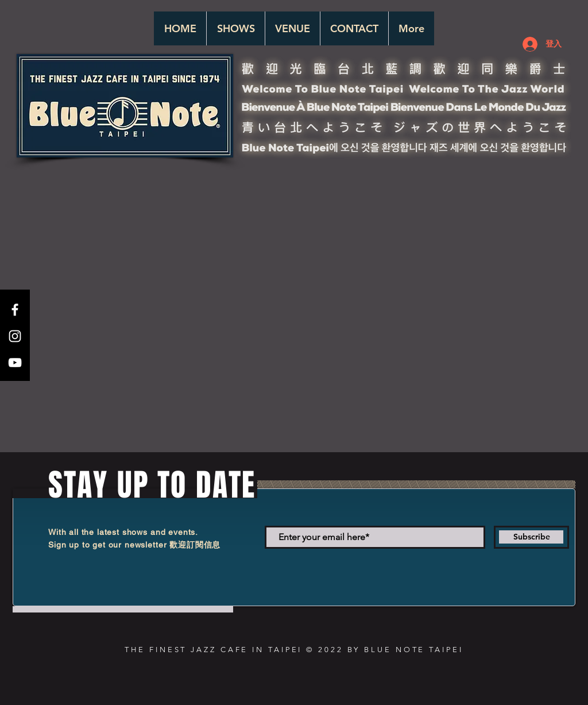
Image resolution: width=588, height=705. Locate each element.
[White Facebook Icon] (15, 310)
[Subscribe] (531, 537)
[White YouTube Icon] (15, 363)
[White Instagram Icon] (15, 336)
